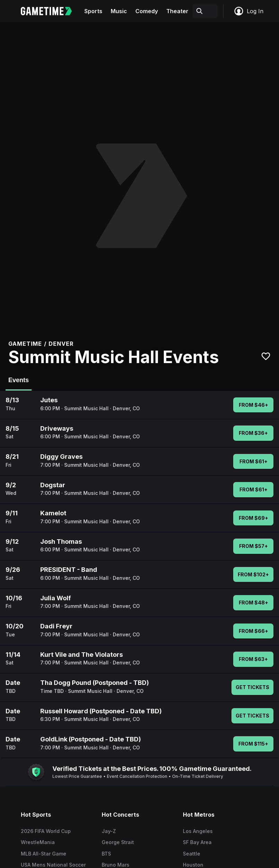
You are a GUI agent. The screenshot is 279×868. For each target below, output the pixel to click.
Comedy (147, 11)
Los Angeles (198, 831)
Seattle (192, 854)
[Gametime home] (50, 11)
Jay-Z (109, 831)
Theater (177, 11)
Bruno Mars (116, 865)
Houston (193, 865)
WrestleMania (38, 842)
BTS (106, 854)
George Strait (118, 842)
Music (119, 11)
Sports (93, 11)
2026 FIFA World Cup (46, 831)
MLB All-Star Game (44, 854)
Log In (248, 11)
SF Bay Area (197, 842)
